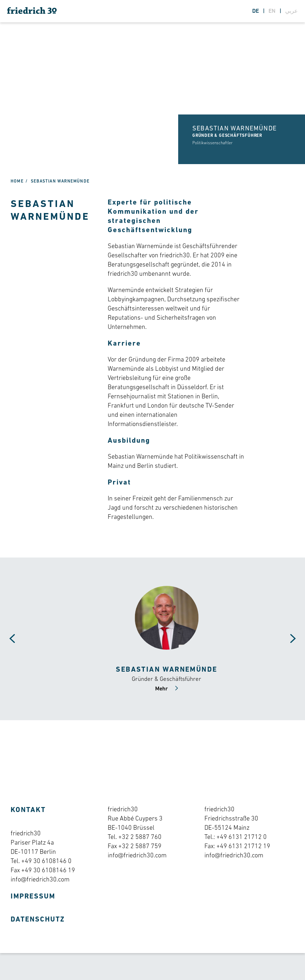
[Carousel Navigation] (7, 639)
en (273, 11)
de (256, 11)
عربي (292, 11)
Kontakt (28, 810)
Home (17, 181)
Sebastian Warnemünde (60, 181)
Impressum (33, 897)
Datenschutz (38, 920)
